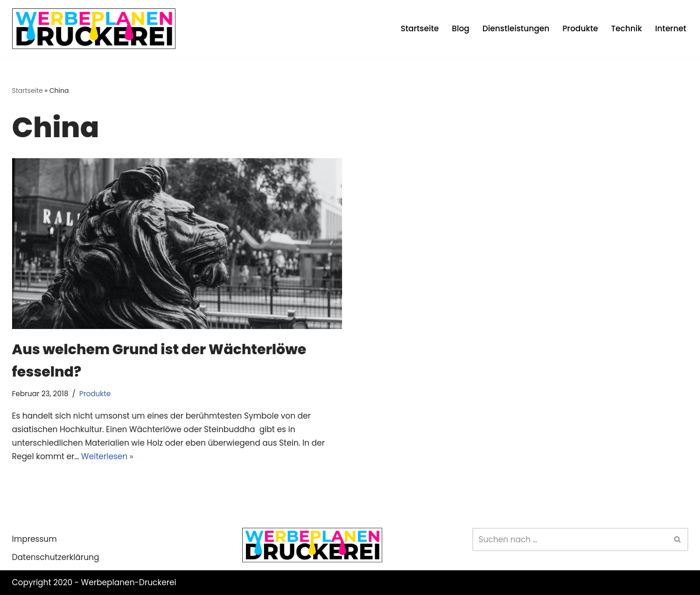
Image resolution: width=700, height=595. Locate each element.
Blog (461, 28)
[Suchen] (570, 539)
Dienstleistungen (516, 28)
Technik (627, 28)
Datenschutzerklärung (56, 557)
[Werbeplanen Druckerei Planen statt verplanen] (94, 29)
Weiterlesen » (107, 456)
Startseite (420, 28)
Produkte (580, 28)
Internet (671, 28)
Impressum (35, 539)
